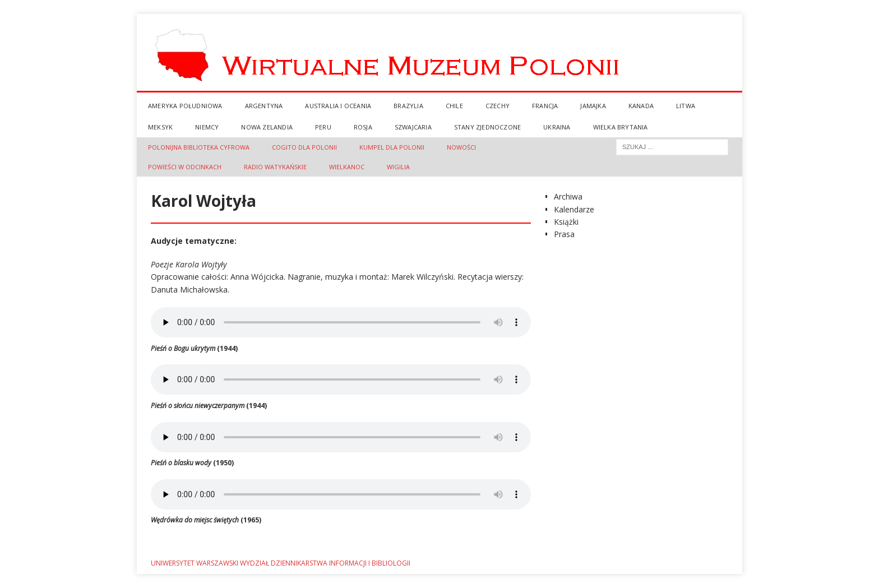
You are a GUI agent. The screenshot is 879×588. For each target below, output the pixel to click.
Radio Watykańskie (275, 167)
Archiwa (568, 196)
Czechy (498, 106)
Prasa (564, 234)
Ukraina (557, 127)
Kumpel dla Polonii (392, 147)
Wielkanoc (347, 167)
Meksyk (160, 127)
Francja (545, 106)
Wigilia (398, 167)
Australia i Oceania (338, 106)
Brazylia (408, 106)
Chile (454, 106)
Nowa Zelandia (267, 127)
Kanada (641, 106)
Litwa (686, 106)
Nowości (461, 147)
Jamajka (593, 106)
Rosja (363, 127)
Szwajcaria (413, 127)
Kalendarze (574, 209)
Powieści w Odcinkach (185, 167)
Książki (566, 222)
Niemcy (207, 127)
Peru (323, 127)
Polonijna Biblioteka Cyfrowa (199, 147)
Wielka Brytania (621, 127)
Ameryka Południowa (185, 106)
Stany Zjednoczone (487, 127)
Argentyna (264, 106)
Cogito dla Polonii (304, 147)
